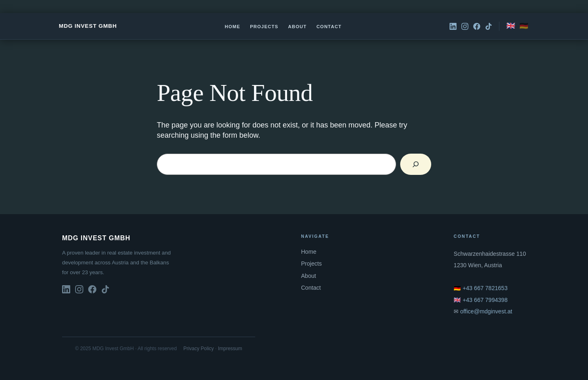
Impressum (230, 349)
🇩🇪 (524, 26)
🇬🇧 (511, 26)
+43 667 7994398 (485, 300)
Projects (264, 27)
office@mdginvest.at (486, 311)
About (297, 27)
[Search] (416, 164)
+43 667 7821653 (485, 288)
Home (232, 27)
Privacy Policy (199, 349)
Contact (329, 27)
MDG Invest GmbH (88, 26)
